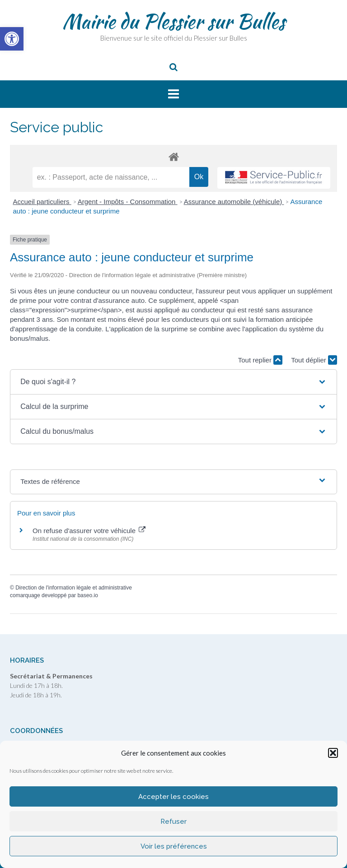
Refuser (173, 822)
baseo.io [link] (87, 595)
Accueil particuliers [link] (42, 202)
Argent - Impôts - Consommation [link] (128, 202)
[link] (12, 39)
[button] (333, 753)
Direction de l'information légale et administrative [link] (74, 588)
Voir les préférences (174, 846)
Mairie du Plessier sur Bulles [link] (174, 21)
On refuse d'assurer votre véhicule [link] (89, 531)
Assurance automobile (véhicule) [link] (234, 202)
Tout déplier (314, 360)
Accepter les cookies (173, 797)
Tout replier (260, 360)
